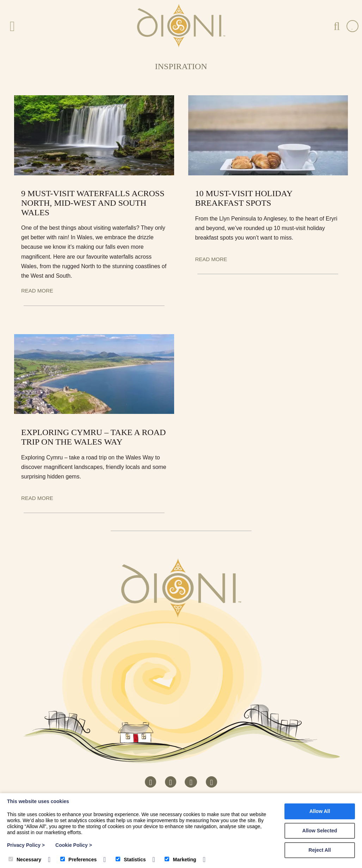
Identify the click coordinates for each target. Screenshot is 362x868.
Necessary (25, 860)
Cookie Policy (74, 845)
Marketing (180, 860)
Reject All (320, 850)
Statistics (131, 860)
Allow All (320, 811)
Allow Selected (320, 831)
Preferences (78, 860)
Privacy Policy (26, 845)
